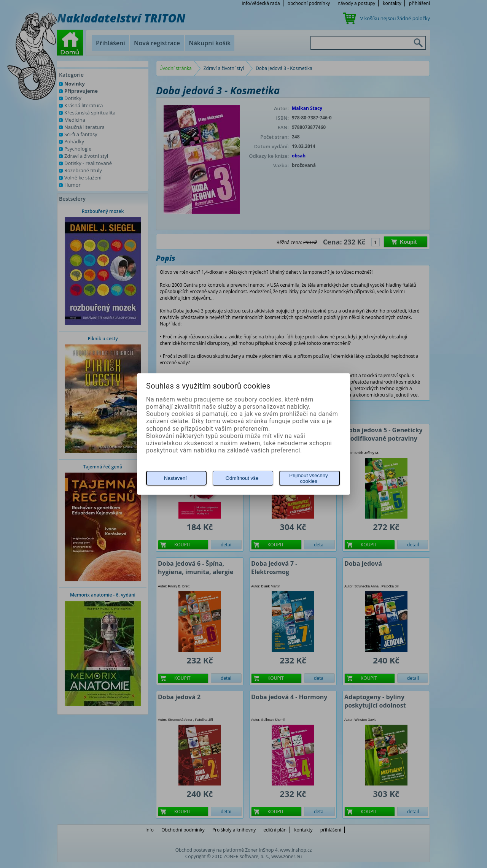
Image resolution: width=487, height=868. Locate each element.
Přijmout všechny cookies (308, 478)
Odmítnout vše (242, 478)
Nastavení (175, 478)
